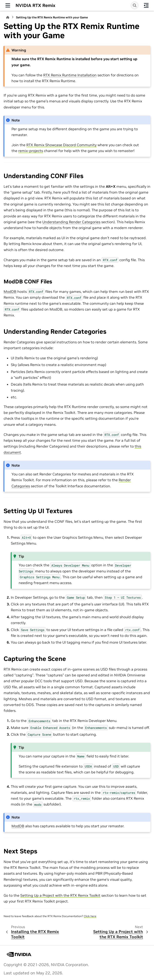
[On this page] (146, 5)
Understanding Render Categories (71, 222)
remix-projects (31, 151)
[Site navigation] (8, 5)
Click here (90, 916)
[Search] (135, 5)
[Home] (8, 17)
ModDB (10, 291)
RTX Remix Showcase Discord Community (61, 145)
